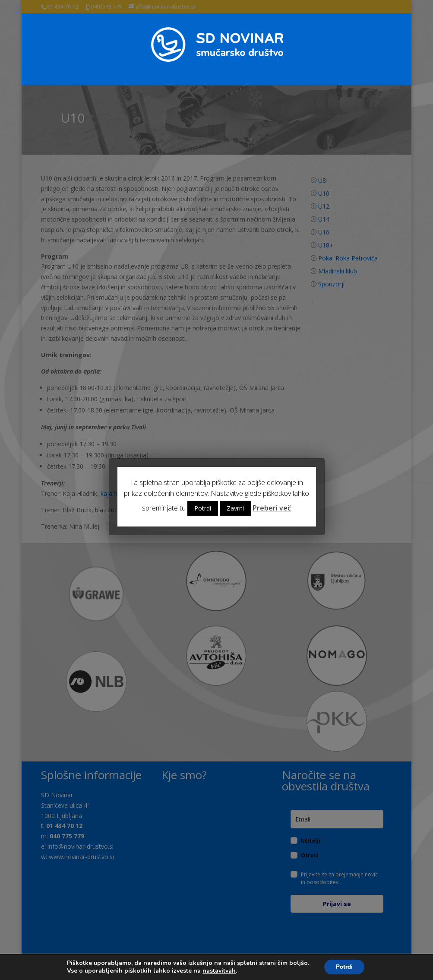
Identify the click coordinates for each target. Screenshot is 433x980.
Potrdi (203, 508)
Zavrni (235, 508)
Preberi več (272, 508)
